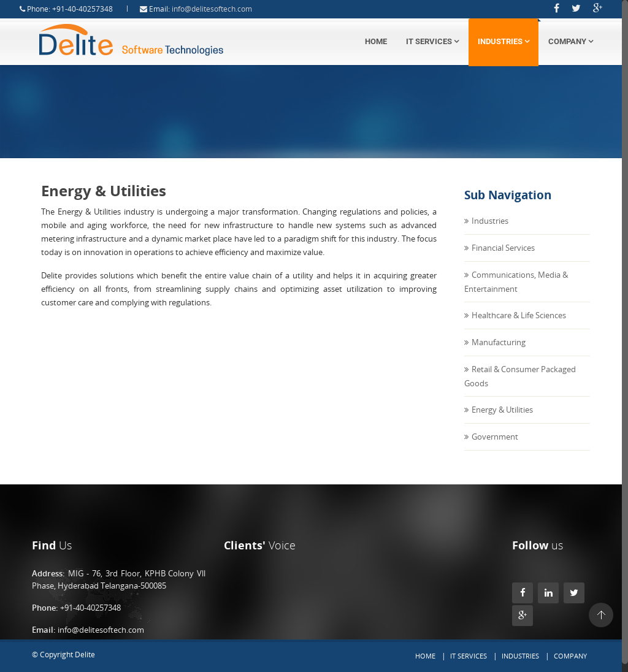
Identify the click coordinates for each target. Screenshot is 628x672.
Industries (504, 41)
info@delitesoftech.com (224, 9)
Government (495, 448)
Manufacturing (499, 354)
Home (376, 41)
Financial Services (503, 259)
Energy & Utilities (502, 421)
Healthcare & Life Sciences (519, 327)
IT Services (432, 41)
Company (571, 41)
